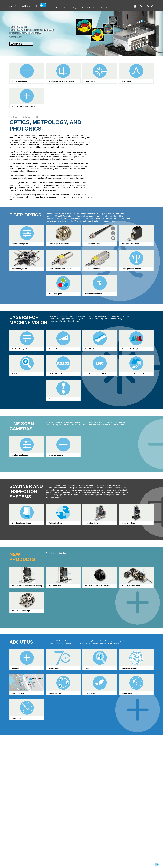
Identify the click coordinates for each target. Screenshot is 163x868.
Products (67, 8)
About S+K (86, 8)
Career (96, 8)
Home (59, 8)
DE (148, 6)
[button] (63, 53)
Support (76, 8)
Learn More (17, 44)
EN (152, 6)
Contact (104, 8)
